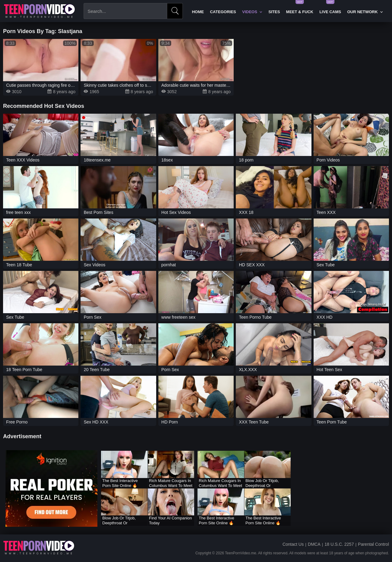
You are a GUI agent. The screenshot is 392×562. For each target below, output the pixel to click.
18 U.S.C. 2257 (339, 544)
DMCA (314, 544)
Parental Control (373, 544)
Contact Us (293, 544)
